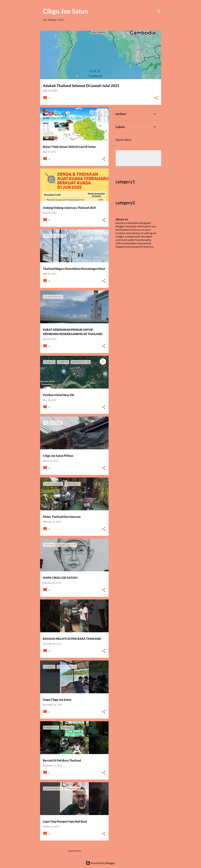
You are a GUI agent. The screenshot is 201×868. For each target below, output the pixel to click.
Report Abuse (123, 140)
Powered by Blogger (100, 863)
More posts (74, 851)
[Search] (159, 11)
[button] (156, 98)
